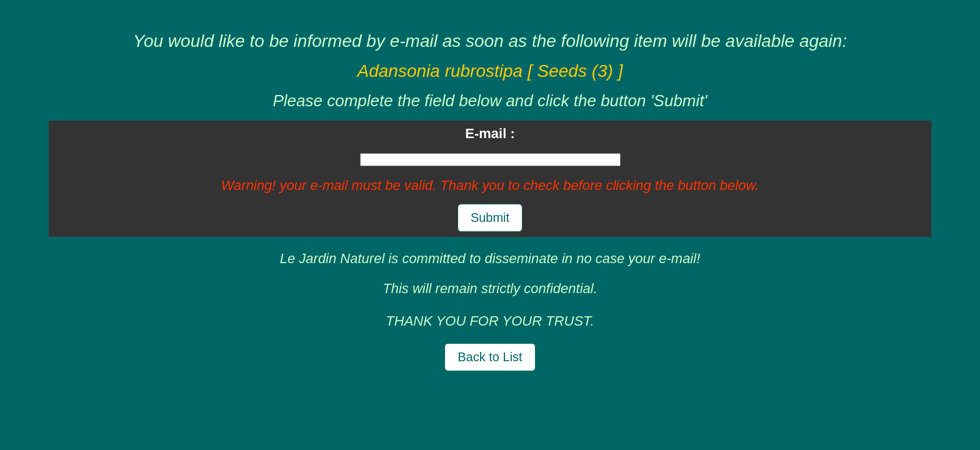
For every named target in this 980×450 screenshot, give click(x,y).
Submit (490, 217)
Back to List (490, 357)
